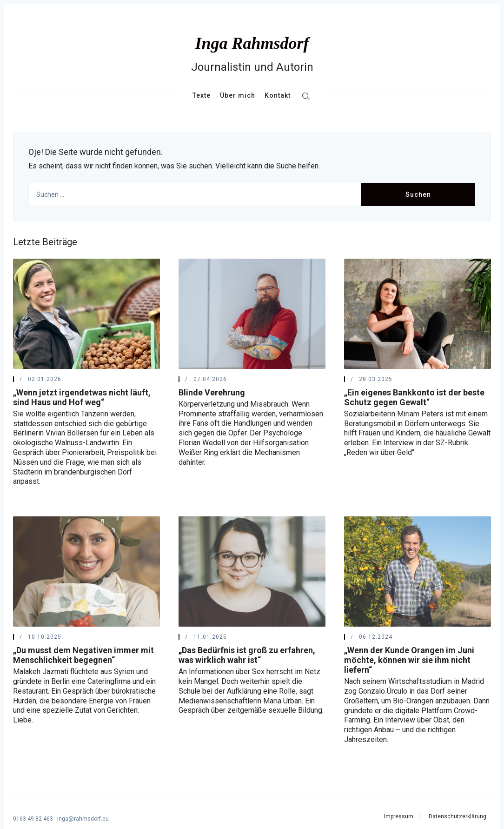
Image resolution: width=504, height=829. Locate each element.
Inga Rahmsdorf (252, 43)
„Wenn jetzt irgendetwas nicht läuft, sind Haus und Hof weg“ (82, 397)
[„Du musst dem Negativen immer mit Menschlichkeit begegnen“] (86, 572)
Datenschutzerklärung (458, 816)
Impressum (399, 816)
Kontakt (278, 95)
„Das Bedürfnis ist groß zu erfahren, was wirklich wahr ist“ (247, 655)
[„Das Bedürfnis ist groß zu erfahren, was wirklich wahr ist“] (252, 572)
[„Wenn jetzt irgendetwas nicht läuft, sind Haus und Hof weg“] (86, 314)
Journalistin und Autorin (252, 67)
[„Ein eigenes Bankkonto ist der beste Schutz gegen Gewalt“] (418, 314)
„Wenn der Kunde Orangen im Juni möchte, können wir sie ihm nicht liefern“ (409, 660)
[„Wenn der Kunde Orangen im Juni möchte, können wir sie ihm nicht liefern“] (418, 572)
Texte (202, 95)
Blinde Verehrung (212, 392)
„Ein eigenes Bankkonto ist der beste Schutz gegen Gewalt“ (414, 397)
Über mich (238, 95)
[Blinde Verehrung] (252, 314)
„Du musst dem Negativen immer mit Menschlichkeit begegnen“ (83, 655)
